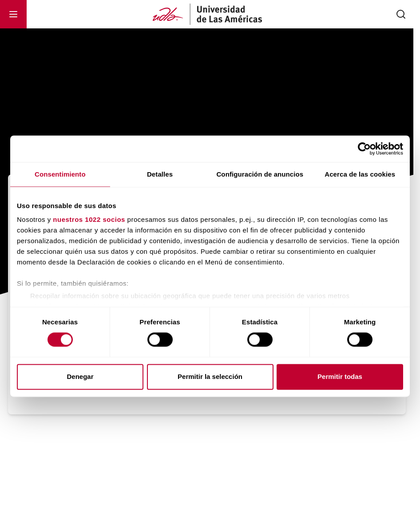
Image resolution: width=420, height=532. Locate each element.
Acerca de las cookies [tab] (360, 174)
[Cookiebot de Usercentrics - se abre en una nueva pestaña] (364, 149)
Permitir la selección (210, 376)
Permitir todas (340, 376)
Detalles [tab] (160, 174)
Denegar (80, 376)
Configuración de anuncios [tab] (260, 174)
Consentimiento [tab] (60, 174)
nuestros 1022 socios (89, 219)
